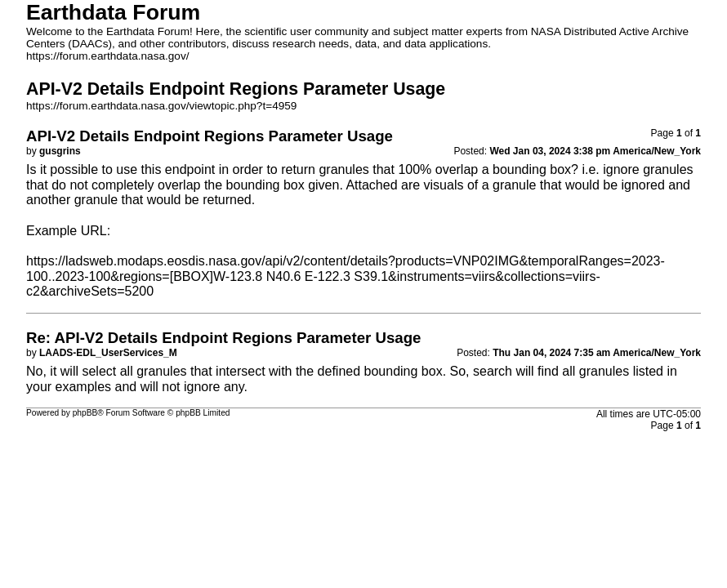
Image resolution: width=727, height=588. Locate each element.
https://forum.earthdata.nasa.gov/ (108, 56)
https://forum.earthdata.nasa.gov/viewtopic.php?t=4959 (161, 106)
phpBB (85, 413)
